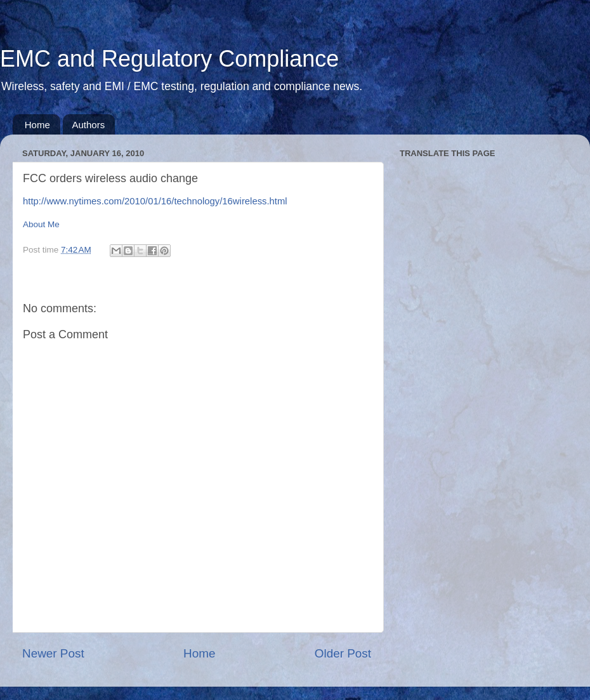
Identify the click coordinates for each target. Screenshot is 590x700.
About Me (41, 224)
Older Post (343, 653)
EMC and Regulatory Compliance (169, 59)
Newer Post (53, 653)
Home (37, 125)
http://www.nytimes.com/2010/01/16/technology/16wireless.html (155, 201)
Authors (89, 125)
